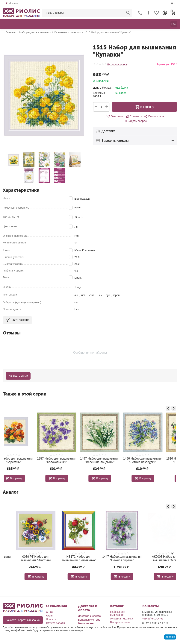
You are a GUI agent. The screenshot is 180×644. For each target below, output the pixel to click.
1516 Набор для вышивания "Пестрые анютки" (155, 460)
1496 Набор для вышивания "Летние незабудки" (112, 460)
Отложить (104, 116)
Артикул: (163, 64)
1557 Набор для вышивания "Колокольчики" (25, 460)
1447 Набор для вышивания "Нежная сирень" (155, 557)
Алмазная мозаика (122, 617)
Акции (50, 614)
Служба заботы (56, 621)
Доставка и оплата (89, 614)
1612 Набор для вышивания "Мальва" (25, 557)
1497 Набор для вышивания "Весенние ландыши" (68, 460)
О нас (50, 610)
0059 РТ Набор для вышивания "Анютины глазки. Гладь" (68, 557)
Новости (51, 618)
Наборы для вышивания (118, 612)
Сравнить (122, 116)
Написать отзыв (117, 65)
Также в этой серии (25, 394)
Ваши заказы (86, 622)
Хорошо (170, 637)
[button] (141, 116)
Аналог (11, 491)
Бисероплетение (120, 621)
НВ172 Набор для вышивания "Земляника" (112, 557)
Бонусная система (89, 618)
